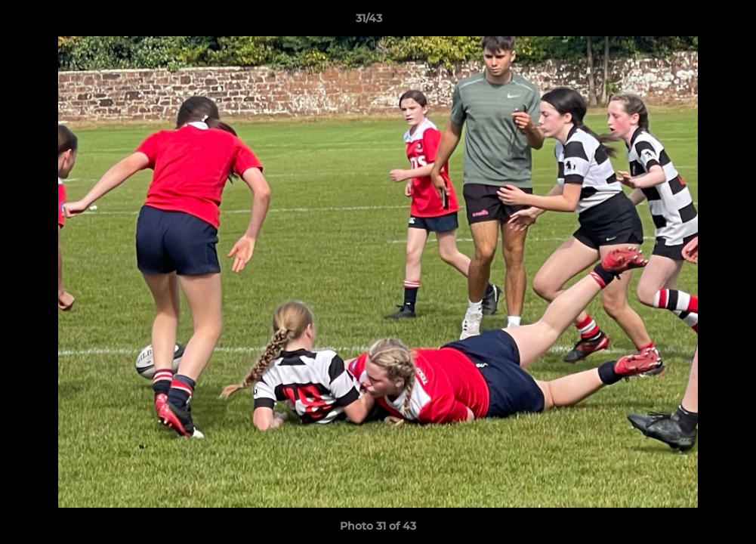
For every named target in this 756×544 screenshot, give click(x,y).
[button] (693, 22)
